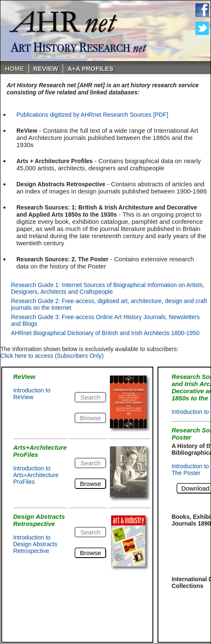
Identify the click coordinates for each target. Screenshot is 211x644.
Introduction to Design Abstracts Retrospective (35, 544)
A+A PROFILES (90, 68)
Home (15, 68)
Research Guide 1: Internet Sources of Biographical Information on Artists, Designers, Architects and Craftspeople (108, 288)
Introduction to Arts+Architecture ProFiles (36, 475)
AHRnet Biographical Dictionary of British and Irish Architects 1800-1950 (105, 333)
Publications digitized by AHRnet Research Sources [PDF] (92, 115)
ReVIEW (46, 68)
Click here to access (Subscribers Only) (52, 356)
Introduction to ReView (32, 394)
